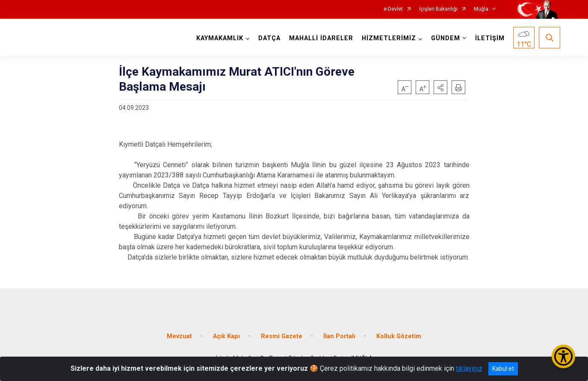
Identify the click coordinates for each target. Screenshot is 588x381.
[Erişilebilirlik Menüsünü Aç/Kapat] (563, 356)
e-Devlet (393, 9)
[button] (440, 87)
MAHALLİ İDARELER (321, 38)
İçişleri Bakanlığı (438, 9)
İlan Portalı (339, 336)
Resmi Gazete (282, 336)
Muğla (481, 9)
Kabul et (503, 369)
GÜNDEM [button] (446, 38)
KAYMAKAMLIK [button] (220, 38)
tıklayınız (469, 368)
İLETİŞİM (490, 38)
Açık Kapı (226, 336)
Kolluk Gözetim (399, 336)
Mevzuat (179, 336)
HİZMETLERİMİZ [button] (389, 38)
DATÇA (269, 38)
